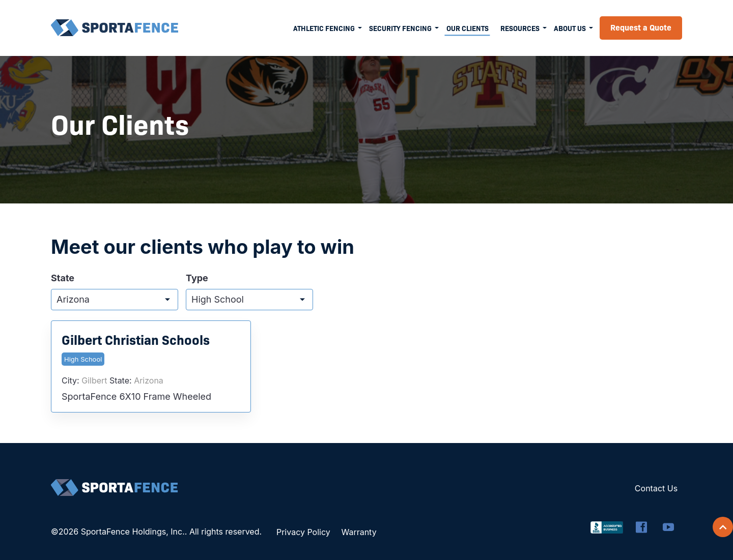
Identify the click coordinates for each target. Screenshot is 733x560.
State (63, 278)
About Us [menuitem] (570, 28)
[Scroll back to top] (723, 527)
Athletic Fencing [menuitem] (324, 28)
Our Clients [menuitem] (468, 28)
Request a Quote (641, 27)
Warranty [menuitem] (359, 532)
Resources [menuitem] (520, 28)
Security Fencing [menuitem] (400, 28)
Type (197, 278)
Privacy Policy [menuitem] (303, 532)
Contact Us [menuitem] (656, 488)
